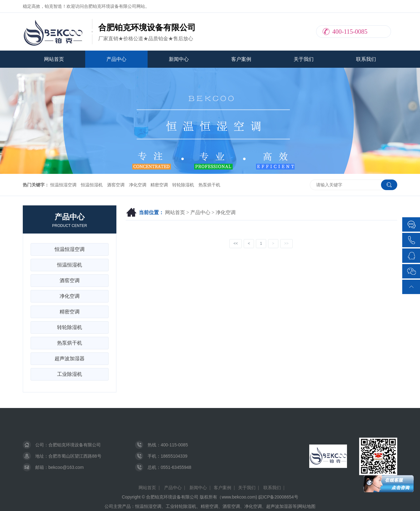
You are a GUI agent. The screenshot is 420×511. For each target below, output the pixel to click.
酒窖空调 (116, 185)
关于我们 (304, 59)
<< (236, 243)
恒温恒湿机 (92, 185)
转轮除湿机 (183, 185)
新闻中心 (179, 59)
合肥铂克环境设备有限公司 (75, 445)
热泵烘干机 (209, 185)
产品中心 (116, 59)
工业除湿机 (70, 374)
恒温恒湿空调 (63, 185)
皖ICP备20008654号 (278, 497)
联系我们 (366, 59)
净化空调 (138, 185)
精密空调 (159, 185)
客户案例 (241, 59)
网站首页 (54, 59)
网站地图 (307, 506)
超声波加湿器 (70, 359)
